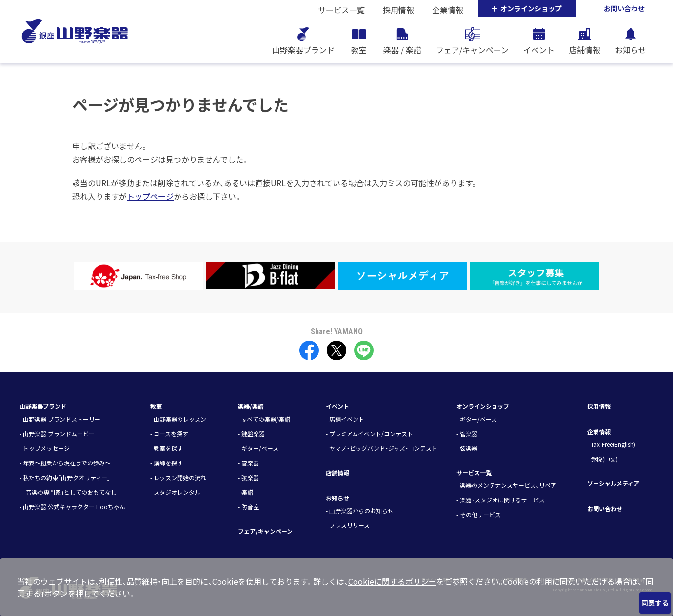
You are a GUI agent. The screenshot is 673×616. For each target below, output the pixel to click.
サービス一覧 (341, 10)
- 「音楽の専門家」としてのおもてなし (68, 492)
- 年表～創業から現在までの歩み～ (65, 463)
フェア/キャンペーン (265, 531)
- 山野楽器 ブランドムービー (57, 433)
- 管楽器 (248, 463)
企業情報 (448, 10)
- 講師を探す (167, 463)
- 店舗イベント (345, 419)
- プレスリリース (348, 525)
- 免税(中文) (603, 459)
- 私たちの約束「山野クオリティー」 (65, 477)
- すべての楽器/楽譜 (264, 419)
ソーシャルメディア (613, 483)
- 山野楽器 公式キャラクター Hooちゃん (72, 507)
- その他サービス (479, 514)
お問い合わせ (624, 8)
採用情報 (398, 10)
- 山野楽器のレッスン (178, 419)
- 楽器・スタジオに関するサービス (501, 500)
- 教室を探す (167, 448)
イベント (337, 406)
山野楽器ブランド (43, 406)
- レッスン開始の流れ (178, 477)
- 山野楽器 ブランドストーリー (60, 419)
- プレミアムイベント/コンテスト (369, 433)
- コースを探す (169, 433)
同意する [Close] (655, 603)
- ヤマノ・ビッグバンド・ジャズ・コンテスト (382, 448)
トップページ (150, 196)
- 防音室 (248, 507)
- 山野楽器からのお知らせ (360, 510)
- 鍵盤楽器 (251, 433)
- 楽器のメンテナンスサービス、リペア (506, 485)
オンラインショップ (527, 8)
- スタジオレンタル (175, 492)
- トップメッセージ (45, 448)
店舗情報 (337, 472)
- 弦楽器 (248, 477)
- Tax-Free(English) (611, 444)
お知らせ (337, 498)
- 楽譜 (246, 492)
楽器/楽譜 (251, 406)
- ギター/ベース (258, 448)
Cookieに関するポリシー (392, 581)
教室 (156, 406)
